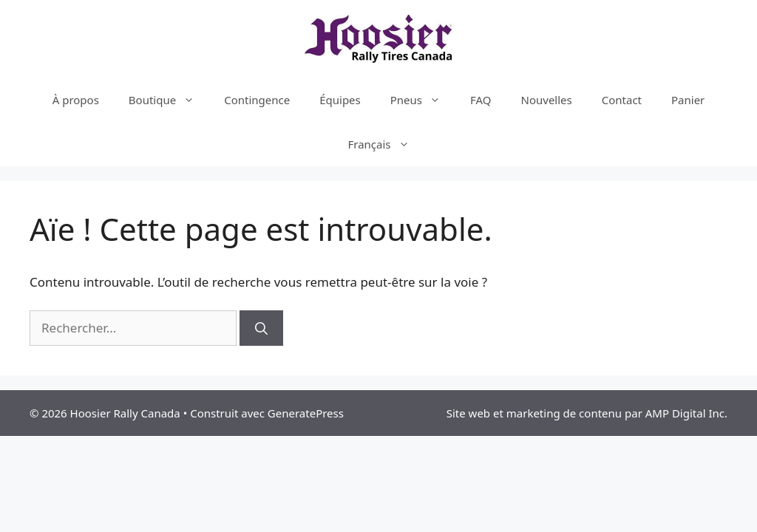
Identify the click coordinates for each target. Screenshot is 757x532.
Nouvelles (547, 100)
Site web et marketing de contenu (534, 413)
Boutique (169, 100)
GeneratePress (306, 413)
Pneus (423, 100)
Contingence (257, 100)
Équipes (340, 100)
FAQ (481, 100)
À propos (76, 100)
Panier (688, 100)
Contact (622, 100)
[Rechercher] (261, 328)
